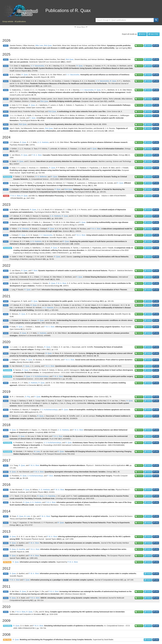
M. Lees (37, 451)
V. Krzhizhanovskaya (35, 476)
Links (156, 46)
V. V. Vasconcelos (38, 66)
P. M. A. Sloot (37, 155)
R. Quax (80, 66)
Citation (148, 46)
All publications (20, 21)
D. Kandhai (21, 549)
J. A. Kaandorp (50, 496)
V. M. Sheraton (23, 229)
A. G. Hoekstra (43, 142)
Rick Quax (48, 45)
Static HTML (153, 34)
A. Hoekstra (42, 333)
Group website (8, 21)
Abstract (139, 46)
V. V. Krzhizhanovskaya (40, 376)
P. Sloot (58, 189)
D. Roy (28, 397)
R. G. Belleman (41, 177)
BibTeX (142, 34)
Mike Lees (39, 45)
